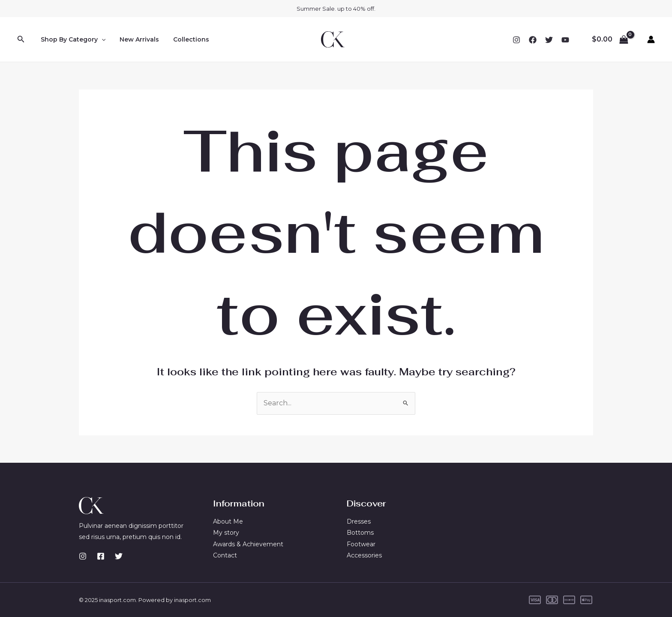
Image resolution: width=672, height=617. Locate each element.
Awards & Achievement (248, 544)
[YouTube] (565, 40)
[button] (21, 39)
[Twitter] (549, 40)
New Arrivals (136, 39)
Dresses (359, 521)
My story (226, 533)
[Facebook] (533, 40)
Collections (186, 39)
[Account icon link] (651, 39)
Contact (225, 555)
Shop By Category (72, 39)
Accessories (364, 555)
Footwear (361, 544)
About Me (228, 521)
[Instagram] (516, 40)
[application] (100, 39)
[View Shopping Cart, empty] (610, 39)
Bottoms (360, 533)
